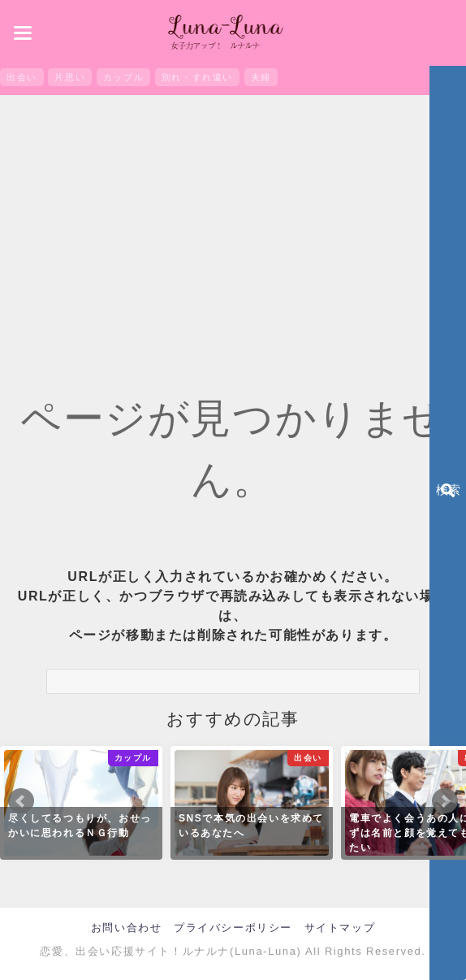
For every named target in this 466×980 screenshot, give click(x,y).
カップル (123, 77)
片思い (70, 77)
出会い (22, 77)
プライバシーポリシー (233, 928)
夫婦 (261, 77)
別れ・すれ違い (197, 77)
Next (445, 801)
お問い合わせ (127, 928)
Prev (21, 801)
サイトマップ (340, 928)
